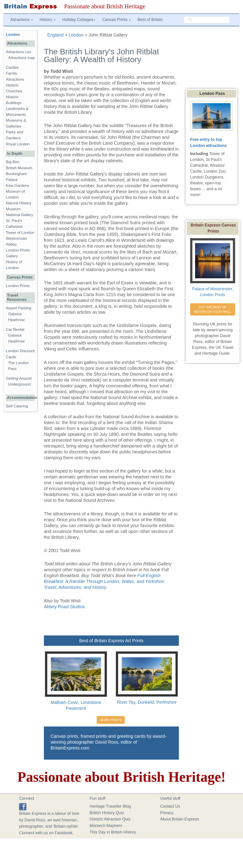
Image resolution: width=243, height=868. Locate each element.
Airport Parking (19, 308)
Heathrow (16, 320)
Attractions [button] (22, 20)
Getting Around (19, 378)
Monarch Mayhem (106, 826)
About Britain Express (180, 819)
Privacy (167, 813)
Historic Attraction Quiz (110, 819)
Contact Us (170, 806)
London (13, 35)
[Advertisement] (21, 485)
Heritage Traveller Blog (110, 806)
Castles (12, 67)
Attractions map (21, 58)
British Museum (19, 168)
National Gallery (20, 215)
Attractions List (18, 52)
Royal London (18, 144)
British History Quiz (107, 813)
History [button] (48, 20)
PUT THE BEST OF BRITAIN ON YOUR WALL (213, 309)
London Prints (18, 286)
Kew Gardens (18, 186)
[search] (207, 20)
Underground (19, 384)
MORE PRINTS (111, 720)
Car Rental (15, 330)
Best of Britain (150, 20)
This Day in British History (113, 832)
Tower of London (20, 233)
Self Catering (17, 406)
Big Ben (13, 162)
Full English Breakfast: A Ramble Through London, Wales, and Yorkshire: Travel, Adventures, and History (105, 581)
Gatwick (15, 314)
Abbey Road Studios (64, 607)
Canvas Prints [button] (116, 20)
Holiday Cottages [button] (79, 20)
